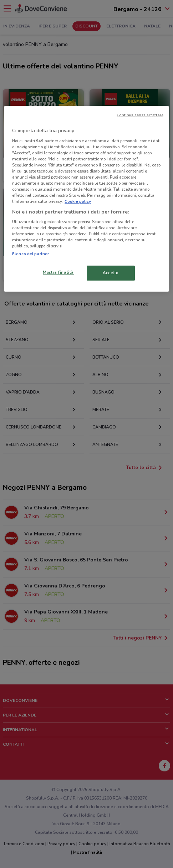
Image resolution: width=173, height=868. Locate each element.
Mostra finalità (58, 273)
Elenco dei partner (30, 254)
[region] (86, 199)
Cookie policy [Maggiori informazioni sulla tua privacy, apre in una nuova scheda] (78, 202)
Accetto (111, 273)
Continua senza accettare (140, 115)
